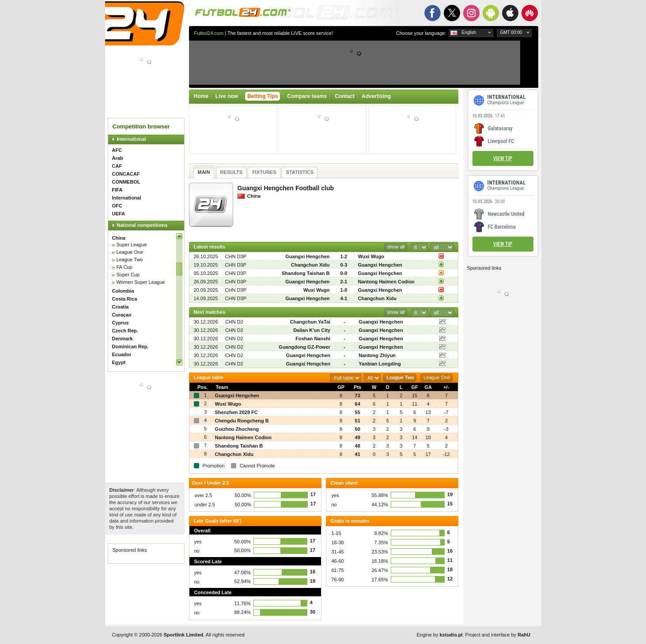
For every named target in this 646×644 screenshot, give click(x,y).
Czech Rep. (125, 331)
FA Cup (125, 267)
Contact (345, 96)
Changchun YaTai (310, 322)
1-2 (344, 256)
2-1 (344, 282)
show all (396, 247)
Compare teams (307, 96)
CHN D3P (236, 256)
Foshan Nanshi (313, 339)
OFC (117, 206)
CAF (117, 166)
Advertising (376, 96)
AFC (117, 150)
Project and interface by (498, 635)
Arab (118, 158)
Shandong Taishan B (306, 273)
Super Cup (128, 275)
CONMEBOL (126, 182)
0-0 (344, 273)
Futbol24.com (209, 33)
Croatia (121, 307)
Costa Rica (125, 299)
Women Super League (141, 282)
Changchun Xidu (310, 265)
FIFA (117, 190)
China (119, 238)
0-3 (344, 265)
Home (201, 96)
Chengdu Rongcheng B (242, 421)
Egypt (119, 362)
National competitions (142, 225)
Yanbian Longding (380, 364)
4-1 (344, 298)
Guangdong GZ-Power (304, 347)
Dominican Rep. (130, 346)
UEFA (119, 214)
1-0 (344, 290)
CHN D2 (234, 322)
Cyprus (121, 323)
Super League (132, 245)
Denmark (123, 339)
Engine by (440, 635)
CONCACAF (126, 174)
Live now (227, 96)
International (132, 139)
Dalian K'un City (312, 330)
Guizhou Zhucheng (237, 429)
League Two (130, 260)
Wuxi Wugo (371, 256)
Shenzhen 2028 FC (236, 412)
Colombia (123, 291)
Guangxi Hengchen (307, 256)
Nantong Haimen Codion (386, 282)
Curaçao (122, 315)
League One (130, 252)
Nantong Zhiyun (377, 355)
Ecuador (122, 354)
